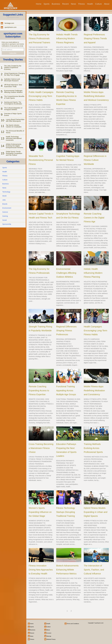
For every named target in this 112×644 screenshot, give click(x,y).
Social (4, 220)
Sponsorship (7, 224)
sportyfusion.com (11, 27)
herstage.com (9, 23)
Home (39, 4)
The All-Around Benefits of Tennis (15, 132)
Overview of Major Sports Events (13, 114)
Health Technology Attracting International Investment (14, 138)
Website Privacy (51, 639)
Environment (7, 208)
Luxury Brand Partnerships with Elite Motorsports (15, 120)
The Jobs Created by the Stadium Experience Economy (13, 68)
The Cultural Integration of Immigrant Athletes (13, 109)
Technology (6, 192)
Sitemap (49, 636)
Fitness (82, 4)
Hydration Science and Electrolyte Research (12, 80)
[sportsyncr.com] (11, 5)
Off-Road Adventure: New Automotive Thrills (13, 86)
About (107, 4)
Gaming (5, 216)
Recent (66, 4)
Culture (99, 4)
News (73, 4)
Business (56, 4)
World (4, 196)
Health (90, 4)
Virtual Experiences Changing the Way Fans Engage (14, 74)
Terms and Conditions (73, 624)
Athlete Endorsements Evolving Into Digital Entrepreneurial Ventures (15, 146)
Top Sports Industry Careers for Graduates (14, 126)
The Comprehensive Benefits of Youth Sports (14, 97)
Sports (47, 4)
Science (5, 212)
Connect (49, 633)
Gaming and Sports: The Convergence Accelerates (13, 103)
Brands (5, 204)
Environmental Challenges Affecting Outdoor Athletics (13, 91)
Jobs (4, 200)
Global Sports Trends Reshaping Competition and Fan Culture (14, 153)
